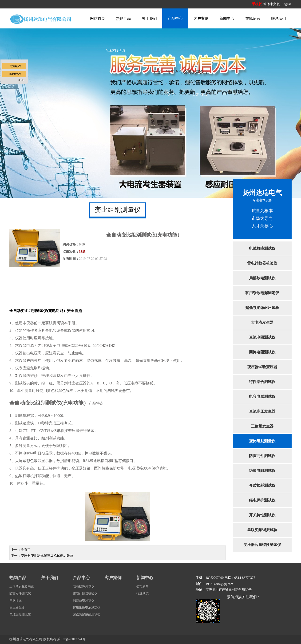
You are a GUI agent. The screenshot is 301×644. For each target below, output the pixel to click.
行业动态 (143, 593)
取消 (170, 94)
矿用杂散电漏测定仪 (262, 293)
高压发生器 (17, 607)
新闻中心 (227, 18)
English (287, 4)
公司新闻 (143, 586)
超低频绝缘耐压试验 (262, 308)
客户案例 (201, 18)
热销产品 (123, 18)
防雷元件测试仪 (262, 456)
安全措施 (46, 311)
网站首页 (98, 18)
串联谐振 (16, 600)
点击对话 (200, 94)
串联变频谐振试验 (262, 530)
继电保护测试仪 (262, 500)
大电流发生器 (262, 322)
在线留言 (253, 18)
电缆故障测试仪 (262, 248)
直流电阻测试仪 (262, 337)
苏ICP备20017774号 (71, 639)
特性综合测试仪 (262, 382)
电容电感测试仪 (262, 397)
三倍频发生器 (262, 426)
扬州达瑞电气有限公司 (26, 639)
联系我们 (279, 18)
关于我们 (149, 18)
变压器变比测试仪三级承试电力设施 (47, 556)
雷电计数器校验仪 (262, 263)
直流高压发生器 (262, 411)
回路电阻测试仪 (262, 352)
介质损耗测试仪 (262, 485)
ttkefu (21, 80)
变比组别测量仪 (262, 441)
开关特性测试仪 (262, 515)
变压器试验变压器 (262, 367)
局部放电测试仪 (262, 278)
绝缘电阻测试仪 (262, 471)
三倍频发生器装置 (22, 586)
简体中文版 (272, 4)
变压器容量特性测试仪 (262, 545)
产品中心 (175, 18)
